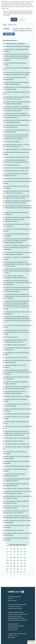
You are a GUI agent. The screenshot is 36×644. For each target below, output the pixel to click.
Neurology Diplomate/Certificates (16, 618)
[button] (32, 642)
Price (5, 25)
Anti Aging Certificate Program (16, 612)
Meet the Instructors (13, 624)
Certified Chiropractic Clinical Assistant (18, 614)
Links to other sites (13, 630)
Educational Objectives (10, 40)
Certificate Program (13, 628)
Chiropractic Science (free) (15, 616)
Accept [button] (14, 20)
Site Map (10, 636)
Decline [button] (22, 20)
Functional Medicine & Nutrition (16, 626)
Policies (16, 636)
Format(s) (6, 29)
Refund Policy (11, 638)
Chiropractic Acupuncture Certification (18, 620)
